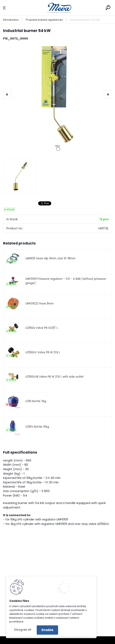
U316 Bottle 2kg (36, 401)
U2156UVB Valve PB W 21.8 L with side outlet (55, 377)
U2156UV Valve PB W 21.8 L (43, 352)
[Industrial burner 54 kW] (57, 94)
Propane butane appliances (44, 20)
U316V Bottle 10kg (37, 427)
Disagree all (23, 630)
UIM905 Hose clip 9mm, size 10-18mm (50, 258)
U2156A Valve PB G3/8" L (42, 328)
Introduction (11, 20)
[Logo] (57, 8)
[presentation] (7, 94)
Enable (47, 630)
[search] (108, 8)
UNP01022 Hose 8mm (40, 304)
